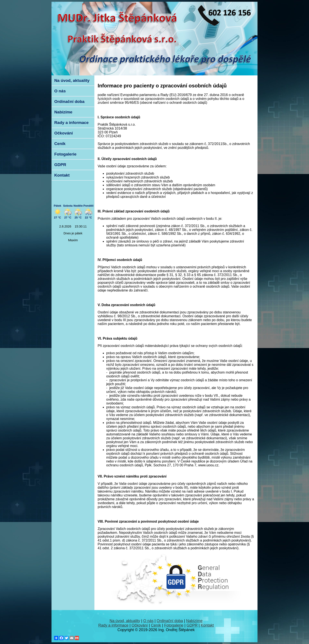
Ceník (60, 144)
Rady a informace (71, 123)
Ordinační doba (69, 101)
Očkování (64, 133)
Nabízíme (63, 112)
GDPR (60, 165)
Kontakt (62, 175)
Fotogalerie (65, 154)
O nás (60, 91)
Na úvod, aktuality (72, 80)
